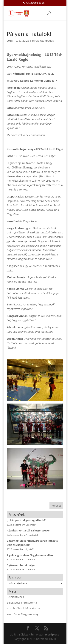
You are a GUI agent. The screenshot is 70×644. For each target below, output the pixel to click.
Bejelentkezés (15, 597)
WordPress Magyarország (23, 614)
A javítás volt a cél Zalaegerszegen (29, 530)
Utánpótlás (47, 41)
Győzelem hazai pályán (21, 565)
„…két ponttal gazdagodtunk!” (26, 520)
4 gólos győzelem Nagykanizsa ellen (30, 555)
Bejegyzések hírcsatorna (22, 603)
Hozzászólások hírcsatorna (23, 608)
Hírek (35, 41)
